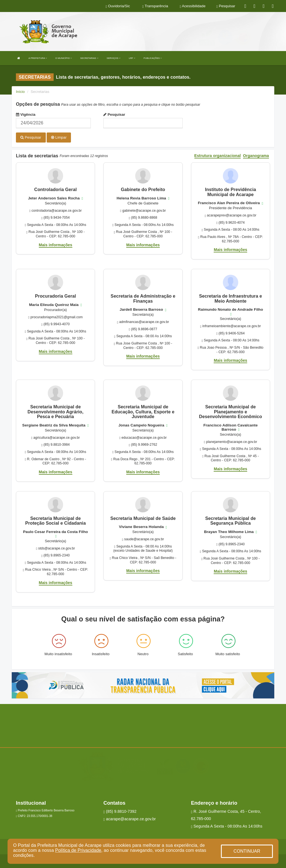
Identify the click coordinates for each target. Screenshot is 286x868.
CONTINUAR (247, 851)
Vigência (26, 114)
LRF (132, 58)
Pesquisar (114, 114)
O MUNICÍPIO (64, 58)
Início (20, 92)
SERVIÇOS (114, 58)
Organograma (256, 155)
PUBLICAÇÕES (153, 58)
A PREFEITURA (38, 58)
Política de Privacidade (78, 850)
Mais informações (56, 245)
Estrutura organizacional (218, 155)
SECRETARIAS (89, 58)
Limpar (59, 137)
